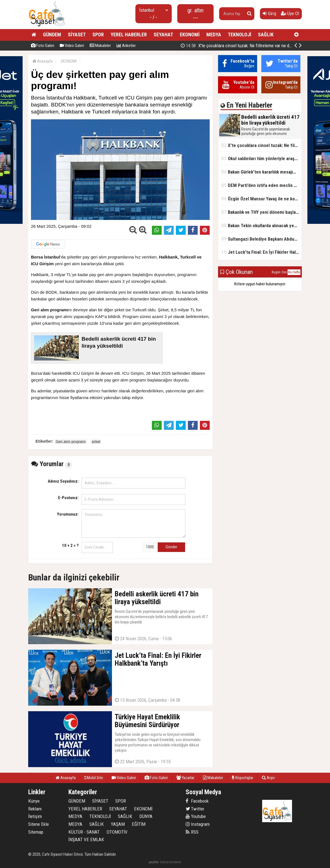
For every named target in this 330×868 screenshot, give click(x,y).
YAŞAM (118, 824)
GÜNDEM (52, 35)
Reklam (35, 809)
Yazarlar (185, 778)
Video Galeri (72, 46)
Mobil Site (94, 778)
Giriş (270, 13)
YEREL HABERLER (129, 35)
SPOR (98, 35)
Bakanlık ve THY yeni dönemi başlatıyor (261, 212)
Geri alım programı (71, 441)
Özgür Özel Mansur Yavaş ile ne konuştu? (261, 199)
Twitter (195, 809)
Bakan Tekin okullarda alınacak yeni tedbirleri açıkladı (261, 225)
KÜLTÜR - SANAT (84, 832)
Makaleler (100, 46)
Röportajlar (242, 778)
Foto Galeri (43, 46)
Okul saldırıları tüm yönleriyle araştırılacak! (261, 158)
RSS (192, 832)
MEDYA (214, 35)
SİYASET (77, 35)
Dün (284, 272)
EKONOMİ (190, 35)
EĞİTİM (139, 824)
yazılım (154, 862)
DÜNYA (146, 816)
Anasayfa (42, 61)
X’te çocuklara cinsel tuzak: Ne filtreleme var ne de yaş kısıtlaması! (261, 145)
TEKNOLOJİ (240, 35)
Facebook (197, 801)
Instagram (198, 824)
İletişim (35, 816)
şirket (96, 441)
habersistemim (171, 862)
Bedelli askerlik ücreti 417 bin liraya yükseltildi (241, 46)
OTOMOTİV (117, 832)
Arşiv (268, 778)
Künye (34, 801)
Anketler (126, 46)
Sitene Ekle (39, 824)
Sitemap (36, 832)
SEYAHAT (163, 35)
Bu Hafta (294, 272)
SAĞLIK (266, 35)
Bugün (276, 272)
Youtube (196, 816)
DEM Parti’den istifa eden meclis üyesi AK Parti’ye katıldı (261, 185)
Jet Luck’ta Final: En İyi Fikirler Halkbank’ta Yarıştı (261, 252)
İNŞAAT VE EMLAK (86, 839)
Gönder (171, 547)
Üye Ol (290, 13)
